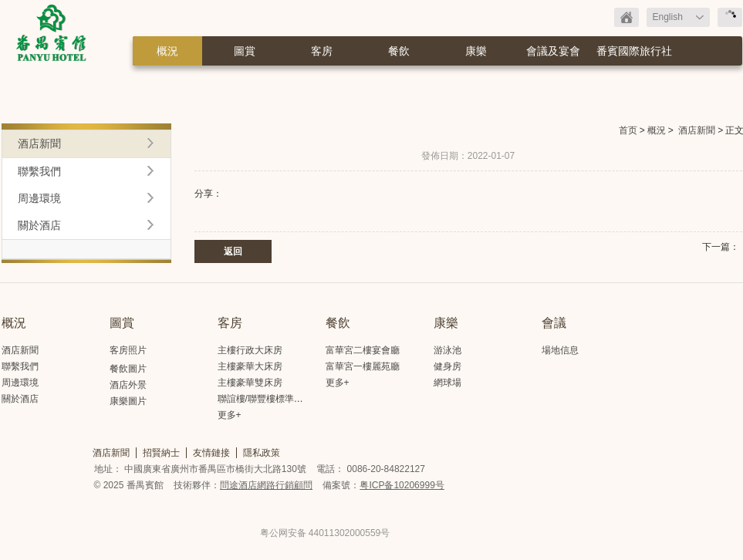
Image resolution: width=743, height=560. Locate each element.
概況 (167, 51)
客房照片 (128, 350)
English (668, 17)
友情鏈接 (211, 453)
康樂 (476, 51)
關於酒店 (39, 225)
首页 (628, 130)
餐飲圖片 (128, 369)
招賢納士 (161, 453)
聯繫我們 (39, 171)
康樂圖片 (128, 401)
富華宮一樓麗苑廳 (363, 366)
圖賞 (245, 51)
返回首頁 (626, 17)
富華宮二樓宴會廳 (363, 350)
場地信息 (560, 350)
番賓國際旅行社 (634, 51)
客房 (322, 51)
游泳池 (447, 350)
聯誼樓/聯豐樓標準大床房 (270, 399)
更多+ (230, 415)
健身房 (447, 366)
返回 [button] (233, 251)
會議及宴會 (553, 51)
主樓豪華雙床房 (250, 383)
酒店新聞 (697, 130)
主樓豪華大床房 (250, 366)
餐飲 (399, 51)
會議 (554, 323)
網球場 (447, 383)
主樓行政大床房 (250, 350)
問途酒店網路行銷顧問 (266, 485)
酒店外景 (128, 385)
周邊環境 (39, 198)
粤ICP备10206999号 (402, 485)
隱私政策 (262, 453)
